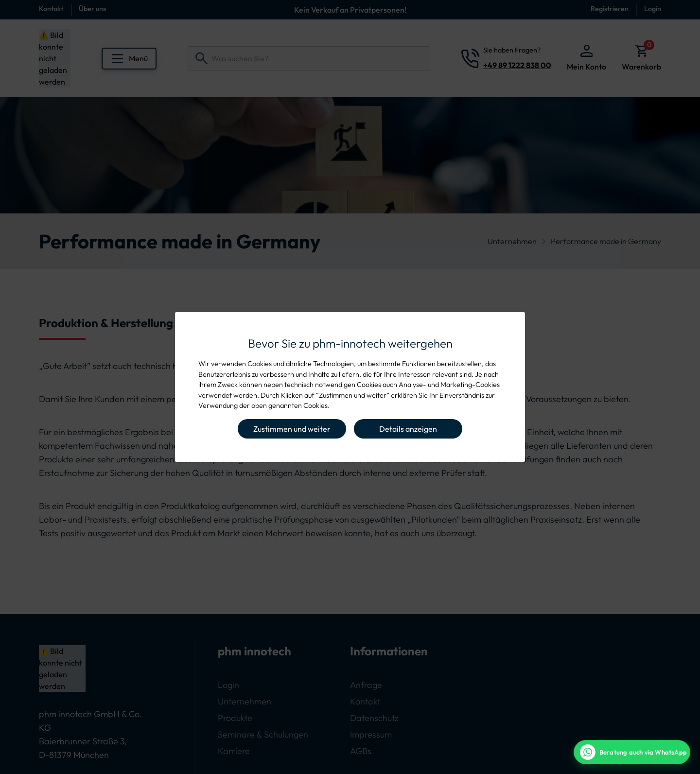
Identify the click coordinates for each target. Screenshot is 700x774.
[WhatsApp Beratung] (632, 752)
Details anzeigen (408, 429)
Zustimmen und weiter (292, 429)
